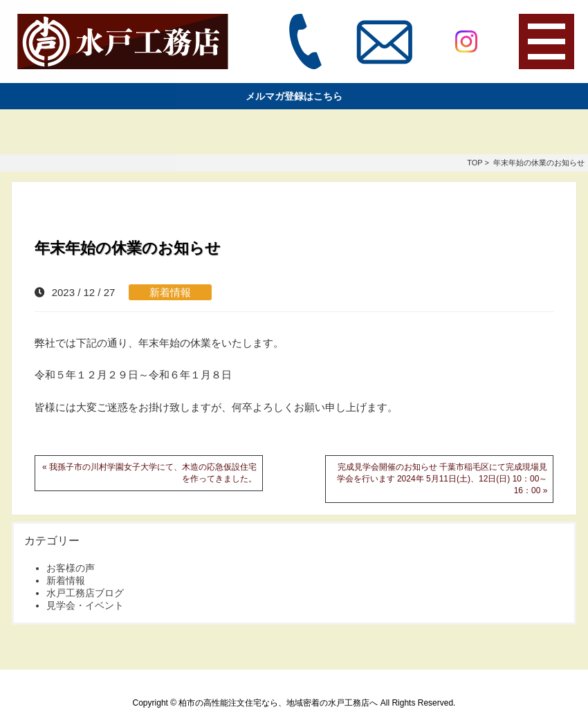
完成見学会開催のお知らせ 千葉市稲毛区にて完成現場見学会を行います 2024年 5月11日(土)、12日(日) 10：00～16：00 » (442, 479)
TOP (475, 163)
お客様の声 (71, 568)
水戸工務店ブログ (85, 593)
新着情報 (170, 292)
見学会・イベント (85, 605)
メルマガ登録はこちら (294, 96)
